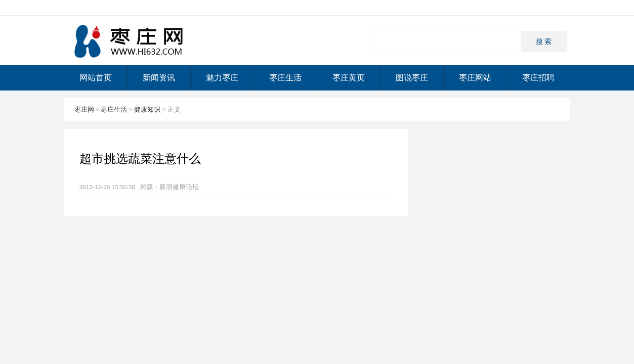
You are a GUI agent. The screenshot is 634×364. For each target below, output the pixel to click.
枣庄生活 (285, 78)
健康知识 (147, 109)
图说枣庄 (412, 78)
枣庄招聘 (538, 78)
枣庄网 (130, 41)
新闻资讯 (159, 78)
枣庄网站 (475, 78)
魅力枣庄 (222, 78)
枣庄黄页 (349, 78)
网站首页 (96, 78)
